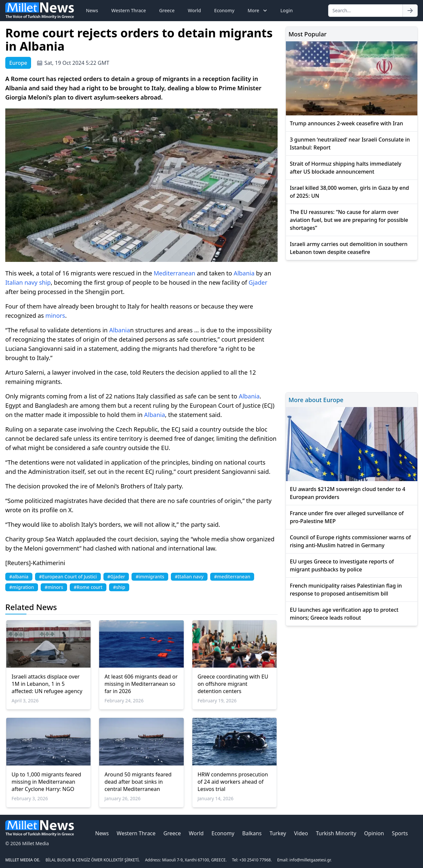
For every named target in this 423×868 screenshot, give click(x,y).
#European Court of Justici (68, 577)
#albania (19, 577)
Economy (224, 10)
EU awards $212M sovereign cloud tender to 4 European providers (347, 493)
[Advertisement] (352, 325)
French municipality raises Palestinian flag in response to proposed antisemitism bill (346, 590)
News (92, 10)
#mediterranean (232, 577)
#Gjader (116, 577)
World (194, 10)
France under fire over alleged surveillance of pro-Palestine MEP (347, 517)
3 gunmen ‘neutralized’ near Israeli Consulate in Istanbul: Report (350, 144)
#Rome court (88, 587)
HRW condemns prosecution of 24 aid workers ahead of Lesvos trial (233, 782)
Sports (400, 833)
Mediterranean (174, 273)
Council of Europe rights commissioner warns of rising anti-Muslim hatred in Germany (350, 541)
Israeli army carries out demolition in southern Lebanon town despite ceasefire (349, 248)
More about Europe (316, 400)
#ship (119, 587)
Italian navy (21, 282)
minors (55, 315)
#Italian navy (189, 577)
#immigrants (150, 577)
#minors (54, 587)
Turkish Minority (336, 833)
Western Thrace (129, 10)
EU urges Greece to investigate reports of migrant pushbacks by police (342, 565)
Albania (244, 273)
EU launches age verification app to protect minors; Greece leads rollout (344, 614)
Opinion (374, 833)
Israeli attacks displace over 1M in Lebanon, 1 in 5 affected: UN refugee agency (47, 684)
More (258, 11)
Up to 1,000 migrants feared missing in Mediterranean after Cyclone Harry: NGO (46, 782)
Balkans (252, 833)
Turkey (278, 833)
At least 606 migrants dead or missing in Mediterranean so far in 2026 (141, 684)
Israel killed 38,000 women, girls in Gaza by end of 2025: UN (349, 192)
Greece (167, 10)
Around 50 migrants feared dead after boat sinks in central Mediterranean (138, 782)
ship (45, 282)
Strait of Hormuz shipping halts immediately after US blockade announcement (346, 168)
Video (301, 833)
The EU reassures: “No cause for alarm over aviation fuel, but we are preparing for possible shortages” (349, 220)
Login (286, 10)
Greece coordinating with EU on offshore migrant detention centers (233, 684)
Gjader (258, 282)
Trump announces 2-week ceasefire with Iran (346, 123)
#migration (22, 587)
